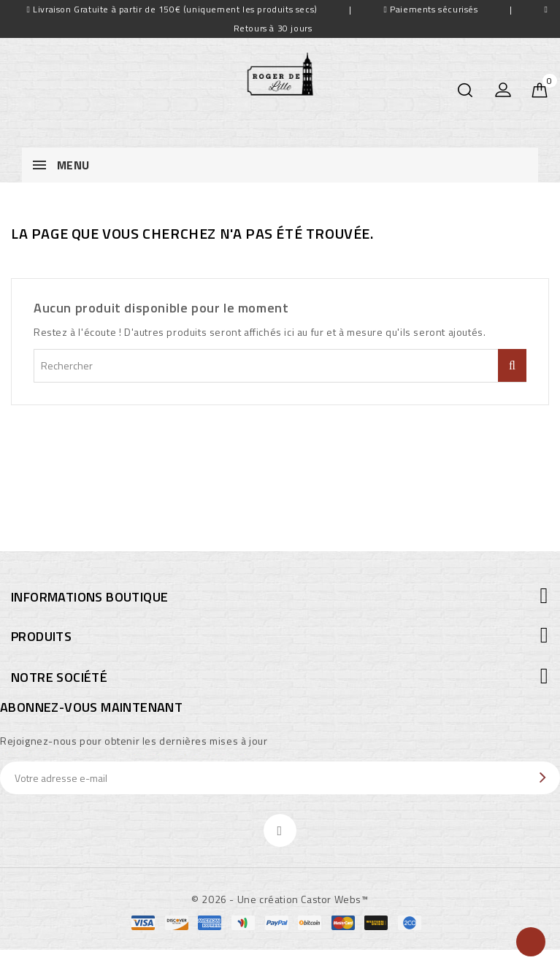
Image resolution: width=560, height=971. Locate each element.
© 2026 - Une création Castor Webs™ (280, 899)
